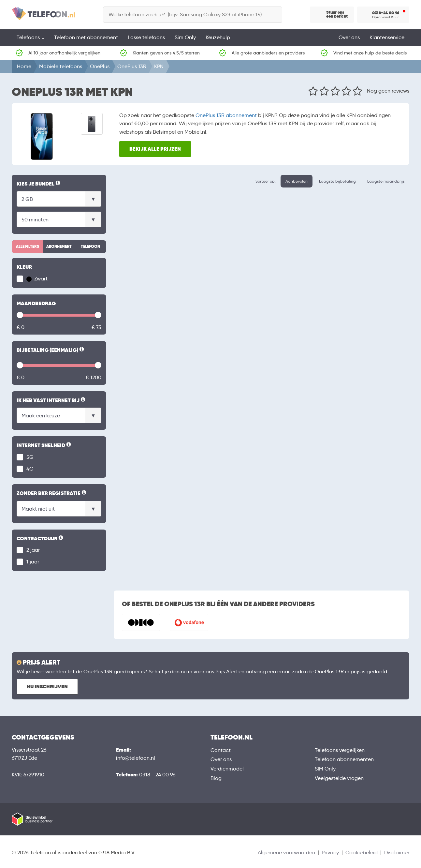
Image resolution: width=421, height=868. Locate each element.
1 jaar (33, 562)
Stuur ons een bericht (337, 14)
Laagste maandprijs (386, 181)
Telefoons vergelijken (340, 750)
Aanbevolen (297, 181)
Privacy (330, 853)
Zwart (37, 279)
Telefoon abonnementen (344, 759)
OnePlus (100, 66)
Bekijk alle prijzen (155, 149)
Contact (221, 750)
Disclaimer (397, 853)
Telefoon (90, 247)
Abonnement (59, 247)
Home (24, 66)
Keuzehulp (218, 37)
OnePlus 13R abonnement (226, 115)
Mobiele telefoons (61, 66)
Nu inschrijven (47, 687)
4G (30, 469)
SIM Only (325, 769)
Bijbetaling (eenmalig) (51, 350)
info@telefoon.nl (136, 758)
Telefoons (30, 37)
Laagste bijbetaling (337, 181)
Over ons (349, 37)
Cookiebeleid (362, 853)
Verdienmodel (227, 769)
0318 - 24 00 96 (157, 775)
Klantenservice (387, 37)
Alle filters (28, 247)
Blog (216, 778)
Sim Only (185, 37)
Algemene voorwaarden (286, 853)
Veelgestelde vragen (339, 778)
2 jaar (33, 550)
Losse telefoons (146, 37)
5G (30, 457)
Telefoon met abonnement (86, 37)
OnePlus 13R (132, 66)
